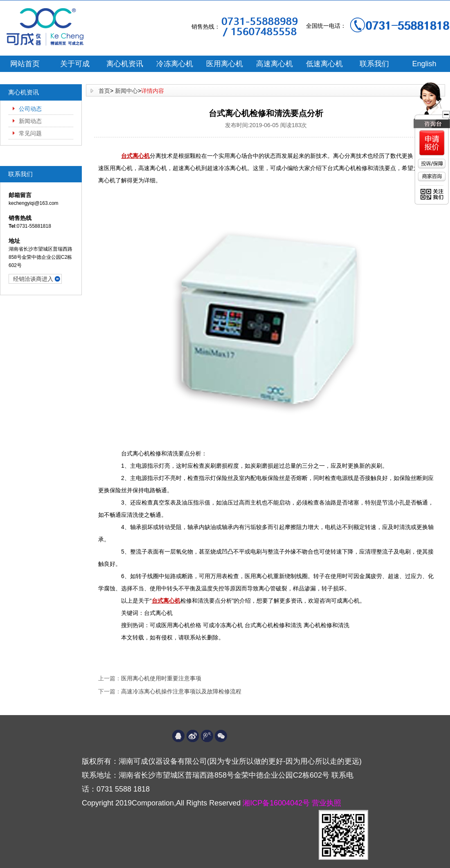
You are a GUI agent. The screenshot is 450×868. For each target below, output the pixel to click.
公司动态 (30, 109)
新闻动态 (30, 121)
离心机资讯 (125, 64)
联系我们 (374, 64)
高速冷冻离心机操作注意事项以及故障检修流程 (181, 691)
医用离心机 (225, 64)
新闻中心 (126, 91)
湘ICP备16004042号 (277, 803)
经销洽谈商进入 (33, 279)
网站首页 (25, 64)
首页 (104, 91)
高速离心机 (274, 64)
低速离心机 (324, 64)
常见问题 (30, 133)
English (424, 64)
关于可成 (75, 64)
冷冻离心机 (175, 64)
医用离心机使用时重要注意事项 (161, 678)
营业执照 (326, 803)
